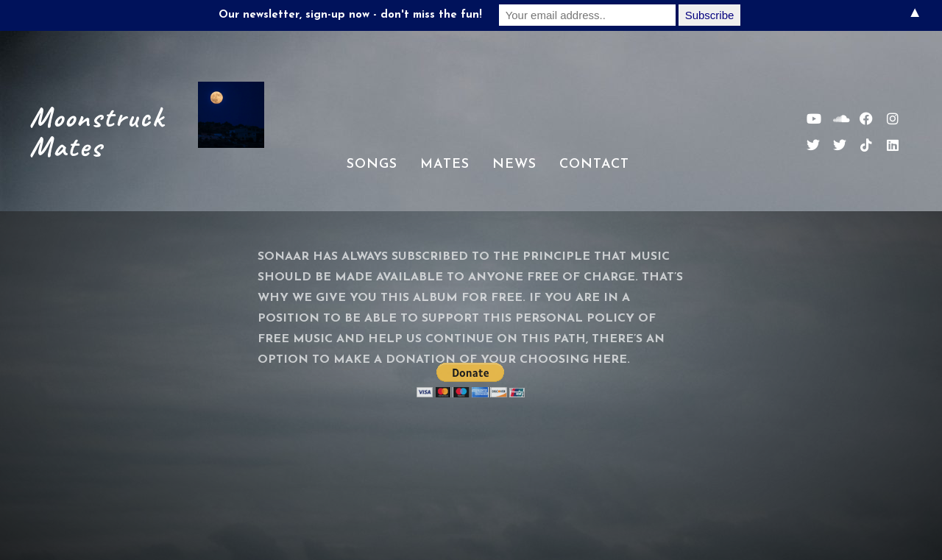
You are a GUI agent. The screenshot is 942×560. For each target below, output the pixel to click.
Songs (372, 164)
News (514, 164)
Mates (445, 164)
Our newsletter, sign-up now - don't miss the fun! (350, 15)
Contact (594, 164)
